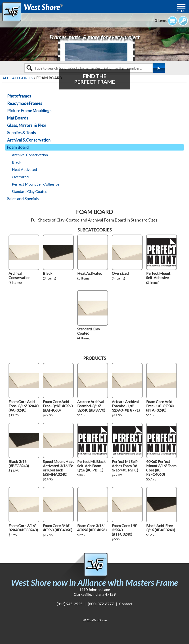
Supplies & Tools (21, 133)
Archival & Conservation (29, 140)
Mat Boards (18, 118)
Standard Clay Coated (30, 191)
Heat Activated (24, 169)
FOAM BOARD (49, 78)
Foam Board (18, 147)
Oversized (20, 177)
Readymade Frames (25, 103)
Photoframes (19, 96)
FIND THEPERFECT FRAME (94, 79)
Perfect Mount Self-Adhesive (36, 184)
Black (17, 162)
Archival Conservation (30, 155)
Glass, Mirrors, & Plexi (27, 125)
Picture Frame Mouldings (29, 111)
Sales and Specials (23, 199)
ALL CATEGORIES (18, 78)
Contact (126, 604)
